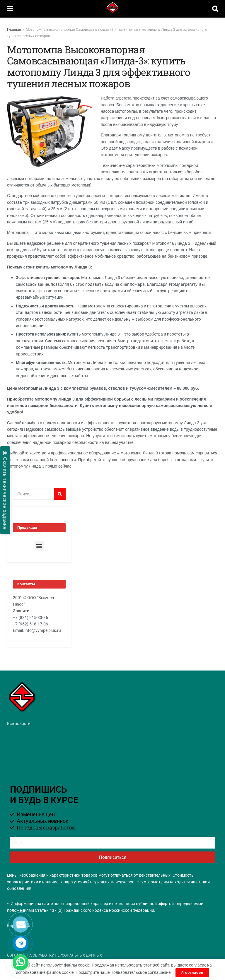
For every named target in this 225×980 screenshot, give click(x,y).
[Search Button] (60, 494)
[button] (39, 546)
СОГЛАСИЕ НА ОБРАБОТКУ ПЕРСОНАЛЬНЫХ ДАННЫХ (54, 955)
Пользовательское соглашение (140, 972)
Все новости (19, 724)
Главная (14, 30)
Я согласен (192, 973)
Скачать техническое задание (5, 490)
